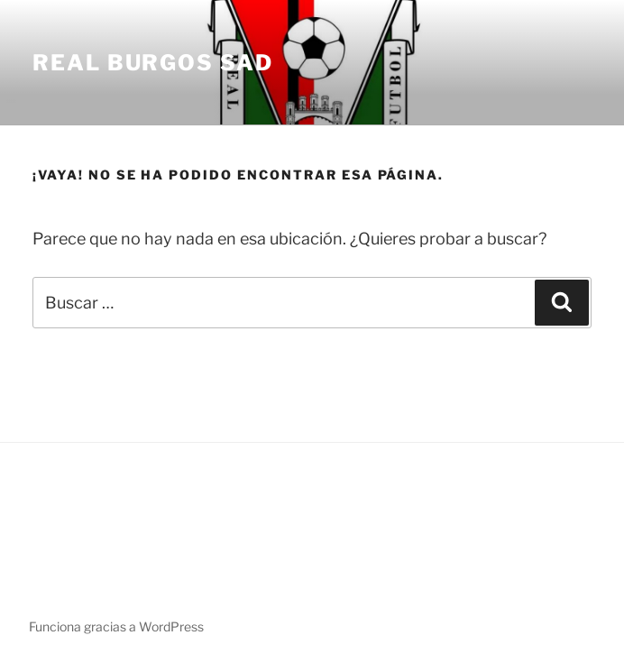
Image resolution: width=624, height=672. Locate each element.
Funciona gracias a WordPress (116, 626)
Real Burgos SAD (153, 63)
